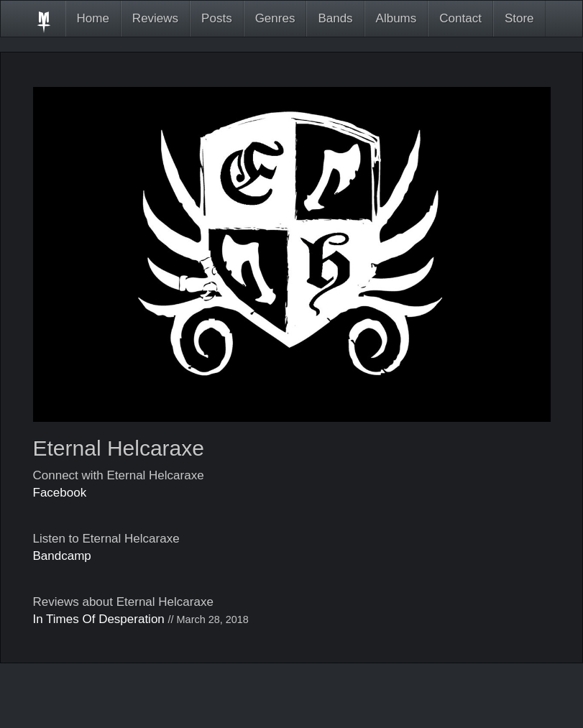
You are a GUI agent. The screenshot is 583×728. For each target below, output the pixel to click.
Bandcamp (62, 556)
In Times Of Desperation (99, 619)
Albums (396, 18)
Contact (460, 18)
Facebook (60, 493)
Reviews (155, 18)
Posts (217, 18)
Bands (335, 18)
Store (519, 18)
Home (93, 18)
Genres (275, 18)
